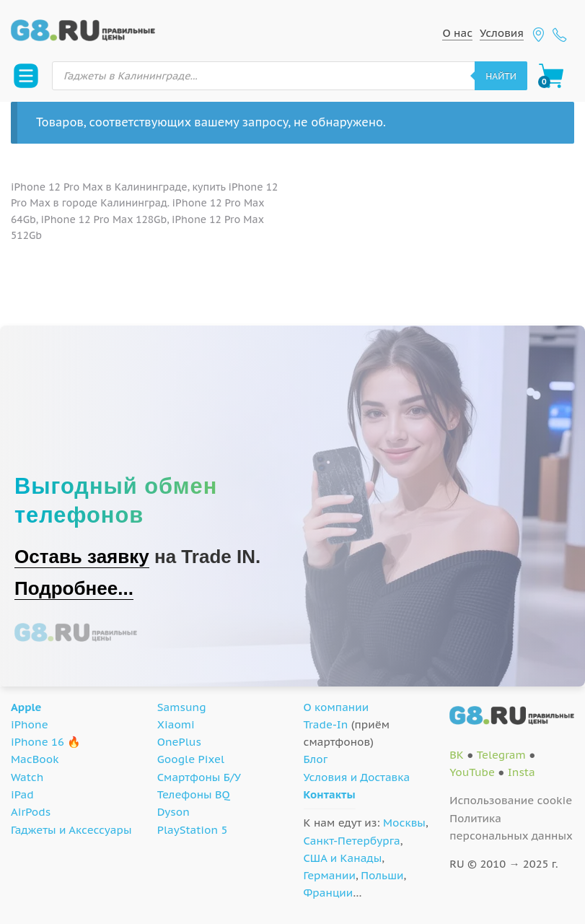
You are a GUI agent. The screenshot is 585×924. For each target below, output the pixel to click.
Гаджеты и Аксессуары (71, 830)
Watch (27, 777)
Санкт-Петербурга (352, 841)
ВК (457, 755)
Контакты (330, 794)
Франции (329, 893)
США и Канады (343, 858)
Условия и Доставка (357, 777)
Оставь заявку (82, 557)
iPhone (30, 724)
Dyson (173, 812)
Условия (502, 33)
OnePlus (179, 742)
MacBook (35, 759)
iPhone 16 (38, 742)
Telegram (501, 755)
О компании (337, 707)
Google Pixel (191, 759)
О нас (457, 33)
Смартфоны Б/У (199, 777)
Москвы (404, 823)
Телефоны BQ (194, 794)
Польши (382, 875)
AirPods (31, 812)
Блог (316, 759)
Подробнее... (74, 588)
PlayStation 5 (193, 830)
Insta (522, 772)
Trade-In (326, 724)
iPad (22, 794)
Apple (26, 707)
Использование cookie (511, 800)
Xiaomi (176, 724)
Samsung (182, 707)
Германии (330, 875)
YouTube (472, 772)
